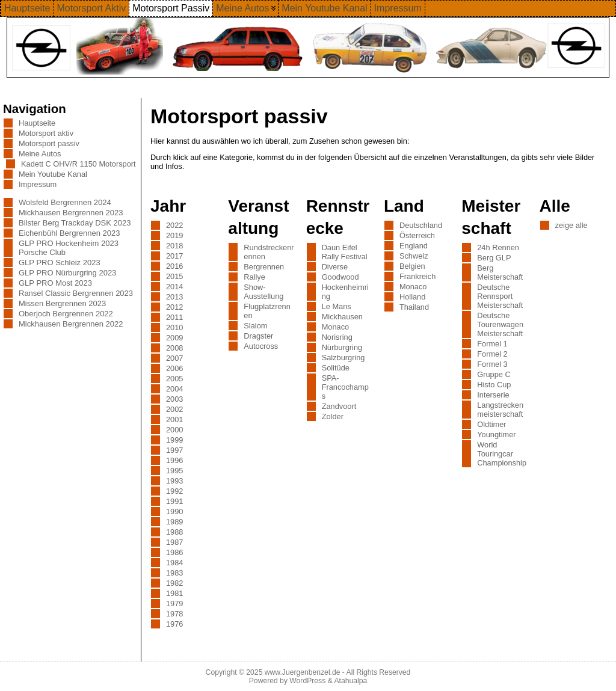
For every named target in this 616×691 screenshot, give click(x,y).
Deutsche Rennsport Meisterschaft (500, 296)
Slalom (255, 326)
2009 (174, 338)
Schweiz (414, 256)
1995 (174, 471)
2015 (174, 276)
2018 (174, 246)
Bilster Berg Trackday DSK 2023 (75, 223)
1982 (174, 583)
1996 (174, 460)
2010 (174, 327)
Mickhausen (342, 317)
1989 (174, 522)
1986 (174, 552)
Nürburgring (342, 347)
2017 (174, 256)
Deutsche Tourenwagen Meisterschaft (500, 324)
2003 (174, 399)
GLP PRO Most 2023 (55, 283)
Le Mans (337, 306)
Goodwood (340, 277)
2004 (174, 389)
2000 (174, 430)
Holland (412, 297)
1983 (174, 573)
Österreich (417, 235)
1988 (174, 532)
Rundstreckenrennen (269, 252)
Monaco (336, 327)
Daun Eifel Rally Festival (345, 252)
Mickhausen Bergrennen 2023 (71, 213)
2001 (174, 419)
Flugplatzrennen (267, 311)
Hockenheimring (345, 292)
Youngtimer (496, 435)
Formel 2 (492, 354)
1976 (174, 624)
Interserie (493, 395)
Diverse (335, 267)
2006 (174, 368)
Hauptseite (37, 123)
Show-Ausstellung (263, 292)
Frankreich (417, 276)
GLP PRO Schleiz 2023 (60, 263)
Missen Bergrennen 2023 (62, 303)
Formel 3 (492, 364)
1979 (174, 603)
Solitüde (336, 368)
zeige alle (571, 225)
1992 (174, 491)
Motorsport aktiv (46, 133)
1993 (174, 481)
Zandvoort (339, 406)
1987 (174, 542)
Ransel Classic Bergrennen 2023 (76, 293)
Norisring (337, 337)
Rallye (254, 277)
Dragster (258, 336)
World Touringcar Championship (502, 454)
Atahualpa (350, 681)
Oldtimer (491, 424)
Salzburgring (343, 358)
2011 (174, 317)
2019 (174, 235)
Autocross (261, 346)
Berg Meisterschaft (500, 272)
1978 (174, 614)
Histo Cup (494, 385)
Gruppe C (494, 374)
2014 (174, 287)
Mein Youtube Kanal (53, 174)
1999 (174, 440)
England (414, 246)
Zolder (333, 416)
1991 (174, 501)
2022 (174, 225)
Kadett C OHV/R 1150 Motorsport (79, 164)
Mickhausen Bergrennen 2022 (71, 324)
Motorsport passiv (49, 143)
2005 (174, 379)
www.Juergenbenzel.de (303, 672)
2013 (174, 297)
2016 (174, 266)
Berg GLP (494, 258)
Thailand (414, 307)
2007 (174, 358)
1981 (174, 593)
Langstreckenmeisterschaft (500, 410)
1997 (174, 450)
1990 (174, 511)
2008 (174, 348)
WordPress (307, 681)
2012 (174, 307)
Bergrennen (264, 267)
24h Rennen (498, 247)
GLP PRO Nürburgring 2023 (67, 273)
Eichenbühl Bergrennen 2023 (69, 233)
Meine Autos (40, 154)
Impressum (38, 184)
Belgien (412, 266)
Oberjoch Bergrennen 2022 (66, 314)
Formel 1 (492, 344)
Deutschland (421, 225)
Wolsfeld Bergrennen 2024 (65, 202)
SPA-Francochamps (345, 387)
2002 (174, 409)
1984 (174, 563)
